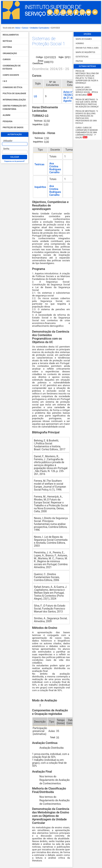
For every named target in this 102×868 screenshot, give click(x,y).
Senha (6, 149)
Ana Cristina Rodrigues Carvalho (55, 168)
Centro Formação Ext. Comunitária (15, 108)
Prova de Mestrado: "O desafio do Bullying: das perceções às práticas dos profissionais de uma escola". (87, 117)
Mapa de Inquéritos (86, 52)
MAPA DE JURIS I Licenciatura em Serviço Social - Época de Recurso (87, 91)
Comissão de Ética (13, 87)
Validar (15, 157)
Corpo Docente (11, 75)
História (7, 47)
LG (35, 96)
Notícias (7, 41)
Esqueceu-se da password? (15, 161)
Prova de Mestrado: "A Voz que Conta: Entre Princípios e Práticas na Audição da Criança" (87, 103)
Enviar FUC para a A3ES (87, 48)
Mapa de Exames (84, 39)
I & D (5, 81)
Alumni (7, 115)
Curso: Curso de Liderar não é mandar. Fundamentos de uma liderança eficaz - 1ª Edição (87, 133)
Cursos (25, 28)
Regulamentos (11, 35)
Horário (80, 43)
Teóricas (39, 164)
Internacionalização (14, 100)
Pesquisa (8, 121)
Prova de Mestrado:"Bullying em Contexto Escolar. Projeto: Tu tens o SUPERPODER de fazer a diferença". (87, 77)
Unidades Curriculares (40, 28)
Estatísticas (82, 57)
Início (18, 28)
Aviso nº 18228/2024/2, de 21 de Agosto (72, 96)
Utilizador (8, 141)
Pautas (79, 61)
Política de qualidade (14, 94)
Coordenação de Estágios (12, 67)
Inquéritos (40, 187)
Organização (10, 53)
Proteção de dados (13, 128)
